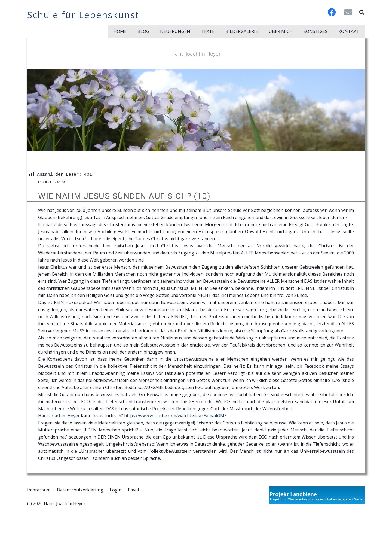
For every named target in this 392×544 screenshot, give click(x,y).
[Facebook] (332, 12)
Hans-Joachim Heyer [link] (59, 416)
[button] (362, 12)
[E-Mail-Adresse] (348, 12)
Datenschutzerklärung (80, 490)
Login (116, 490)
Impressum (39, 490)
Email (133, 490)
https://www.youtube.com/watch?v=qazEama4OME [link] (175, 416)
